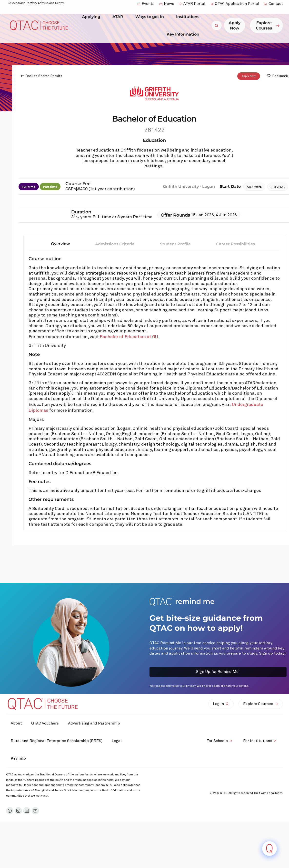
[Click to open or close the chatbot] (269, 849)
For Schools (216, 741)
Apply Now (249, 76)
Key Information (184, 34)
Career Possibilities (235, 244)
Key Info (20, 758)
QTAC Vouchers (46, 723)
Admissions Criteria (115, 244)
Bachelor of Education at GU (129, 337)
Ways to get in (151, 17)
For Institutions (257, 741)
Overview (60, 244)
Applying (92, 17)
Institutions (189, 17)
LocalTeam (275, 793)
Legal (117, 741)
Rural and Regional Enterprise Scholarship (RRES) (57, 741)
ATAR (119, 17)
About (17, 723)
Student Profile (175, 244)
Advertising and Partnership (95, 723)
